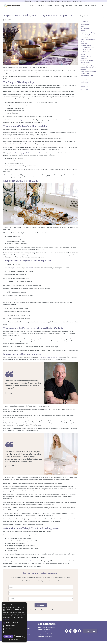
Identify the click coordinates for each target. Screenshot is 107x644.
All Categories (85, 24)
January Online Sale (27, 561)
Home (32, 6)
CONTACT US (90, 631)
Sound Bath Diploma (44, 632)
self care (83, 69)
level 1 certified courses (88, 50)
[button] (14, 640)
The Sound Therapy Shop (45, 636)
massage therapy (86, 56)
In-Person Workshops (44, 630)
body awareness (85, 28)
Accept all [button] (8, 636)
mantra (83, 54)
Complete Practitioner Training (46, 634)
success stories (85, 73)
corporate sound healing (88, 33)
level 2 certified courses (88, 52)
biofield (83, 26)
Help (75, 6)
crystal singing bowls (87, 35)
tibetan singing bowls (87, 76)
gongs (82, 41)
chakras (83, 31)
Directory (93, 6)
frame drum (84, 37)
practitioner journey (86, 65)
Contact (86, 6)
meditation (84, 58)
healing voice (84, 43)
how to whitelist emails (87, 48)
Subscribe (41, 605)
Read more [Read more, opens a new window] (6, 619)
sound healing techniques (88, 71)
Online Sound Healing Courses (46, 628)
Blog (62, 6)
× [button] (25, 604)
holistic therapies (86, 46)
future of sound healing (88, 39)
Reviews (56, 6)
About (48, 6)
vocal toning (84, 82)
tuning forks (84, 80)
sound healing (18, 120)
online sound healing (87, 61)
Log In (101, 6)
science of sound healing (88, 67)
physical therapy (85, 63)
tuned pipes (84, 78)
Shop (80, 6)
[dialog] (14, 622)
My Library (69, 6)
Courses (40, 6)
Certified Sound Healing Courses (51, 357)
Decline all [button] (20, 636)
